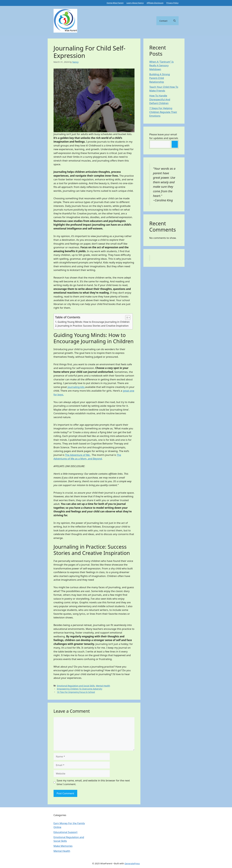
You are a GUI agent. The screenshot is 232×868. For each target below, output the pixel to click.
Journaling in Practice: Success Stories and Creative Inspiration (93, 326)
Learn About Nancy (135, 3)
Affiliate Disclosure (155, 3)
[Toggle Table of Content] (126, 318)
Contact (163, 21)
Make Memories (63, 846)
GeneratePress (132, 863)
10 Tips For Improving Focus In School (76, 692)
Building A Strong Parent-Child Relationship (160, 78)
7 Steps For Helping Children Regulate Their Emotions (163, 112)
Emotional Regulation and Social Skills (76, 686)
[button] (175, 21)
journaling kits (76, 387)
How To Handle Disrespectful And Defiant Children (160, 99)
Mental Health (103, 686)
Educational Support (66, 832)
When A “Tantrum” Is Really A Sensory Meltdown (161, 65)
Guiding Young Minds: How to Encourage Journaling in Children (94, 322)
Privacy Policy (172, 3)
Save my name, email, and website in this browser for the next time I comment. (93, 782)
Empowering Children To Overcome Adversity (80, 689)
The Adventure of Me (78, 455)
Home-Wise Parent (115, 3)
